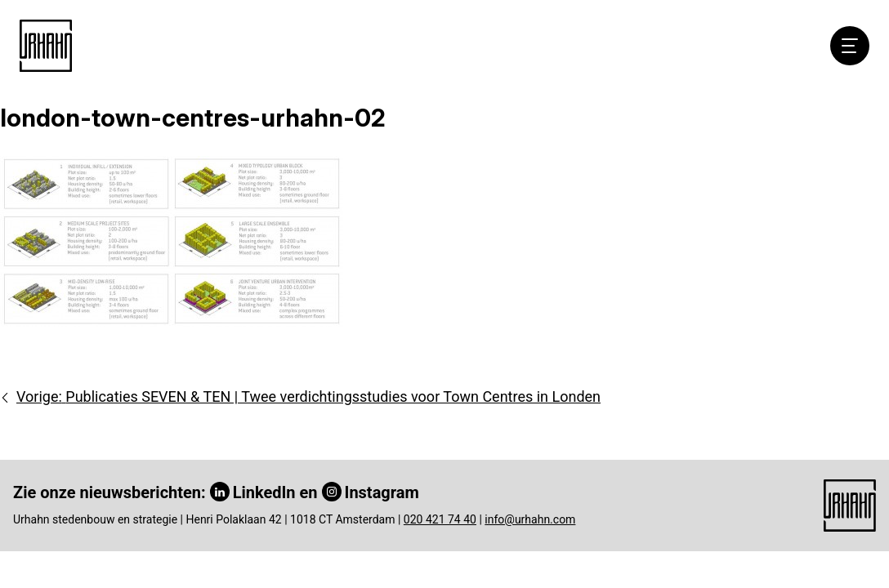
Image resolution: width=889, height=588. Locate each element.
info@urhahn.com (530, 519)
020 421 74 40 (440, 519)
